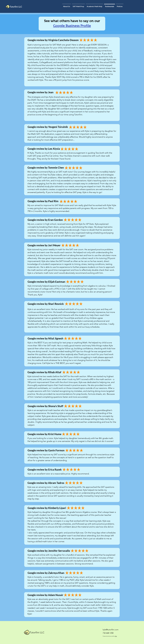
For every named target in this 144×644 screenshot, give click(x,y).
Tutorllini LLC (37, 632)
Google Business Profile (72, 26)
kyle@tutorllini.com (111, 630)
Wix (116, 636)
